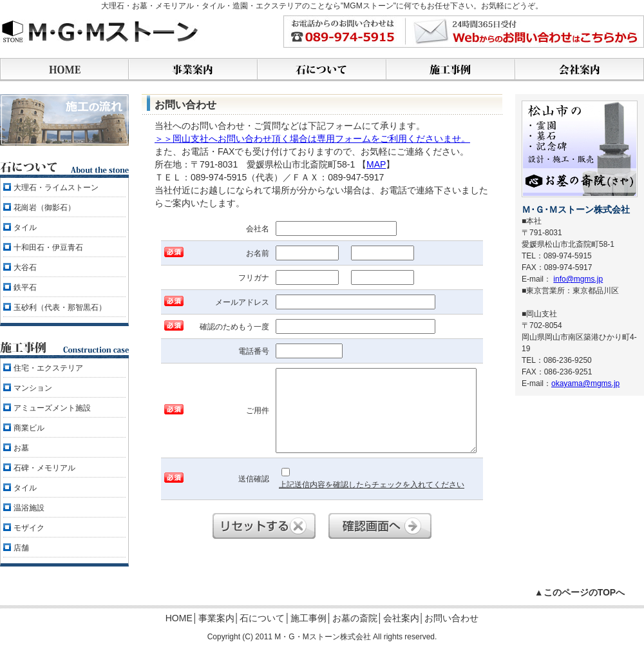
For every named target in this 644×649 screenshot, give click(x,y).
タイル (25, 228)
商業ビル (29, 428)
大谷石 (25, 267)
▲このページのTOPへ (580, 592)
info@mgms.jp (578, 279)
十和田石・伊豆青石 (48, 247)
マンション (33, 388)
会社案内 (401, 618)
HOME (179, 618)
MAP (376, 164)
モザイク (29, 528)
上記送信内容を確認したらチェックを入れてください (372, 479)
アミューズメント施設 (52, 408)
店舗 (21, 548)
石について (262, 618)
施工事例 (308, 618)
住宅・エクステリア (48, 368)
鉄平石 (25, 287)
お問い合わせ (451, 618)
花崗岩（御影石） (44, 208)
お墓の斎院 (355, 618)
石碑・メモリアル (44, 468)
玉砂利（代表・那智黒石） (60, 307)
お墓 (21, 448)
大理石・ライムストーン (56, 188)
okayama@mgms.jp (585, 383)
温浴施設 (29, 508)
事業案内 (216, 618)
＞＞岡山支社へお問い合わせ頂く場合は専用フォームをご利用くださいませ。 (312, 139)
